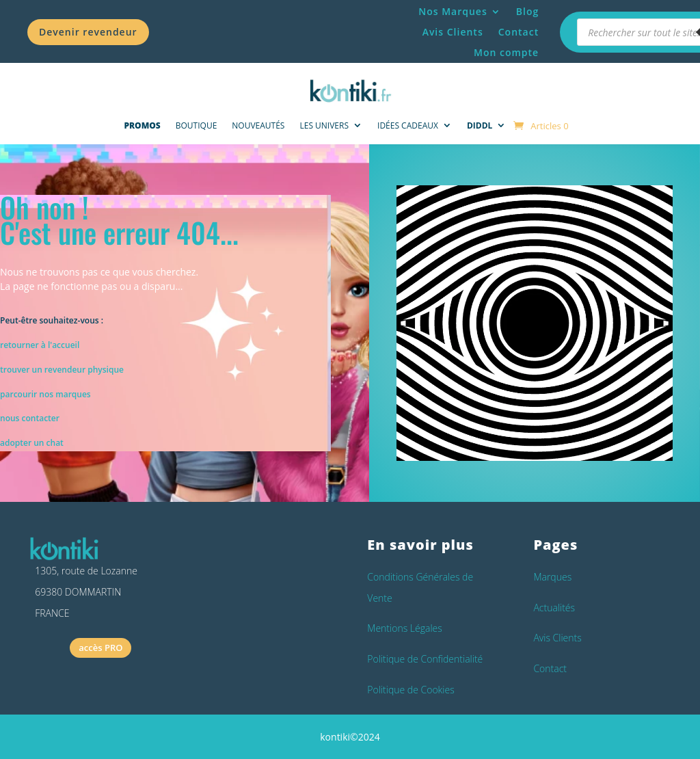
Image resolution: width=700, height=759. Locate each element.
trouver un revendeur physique (62, 370)
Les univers (324, 125)
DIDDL (480, 125)
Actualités (554, 608)
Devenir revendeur (88, 32)
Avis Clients (453, 33)
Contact (519, 33)
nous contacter (30, 418)
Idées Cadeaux (408, 125)
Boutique (197, 125)
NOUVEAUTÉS (258, 125)
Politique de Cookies (410, 690)
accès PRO (100, 648)
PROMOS (142, 125)
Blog (527, 12)
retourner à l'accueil (40, 345)
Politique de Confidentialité (425, 659)
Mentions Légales (404, 628)
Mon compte (506, 53)
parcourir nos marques (45, 394)
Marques (552, 577)
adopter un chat (32, 443)
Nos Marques (453, 12)
